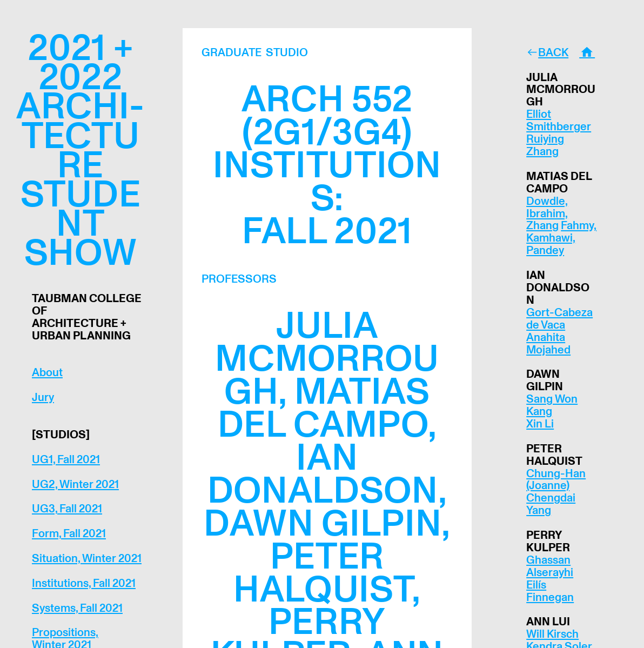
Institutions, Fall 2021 (84, 583)
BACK (553, 53)
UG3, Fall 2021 (67, 509)
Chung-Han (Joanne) (556, 480)
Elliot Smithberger (559, 121)
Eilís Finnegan (550, 591)
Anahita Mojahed (548, 344)
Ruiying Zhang (545, 145)
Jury (43, 398)
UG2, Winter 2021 (75, 485)
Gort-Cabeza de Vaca (559, 319)
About (47, 373)
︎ (587, 53)
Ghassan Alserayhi (550, 566)
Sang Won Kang (552, 405)
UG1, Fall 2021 (66, 460)
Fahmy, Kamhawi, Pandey (561, 238)
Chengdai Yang (551, 504)
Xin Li (540, 424)
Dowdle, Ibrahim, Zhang (547, 214)
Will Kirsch (552, 634)
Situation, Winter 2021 (87, 559)
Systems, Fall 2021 (77, 608)
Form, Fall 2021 (69, 534)
